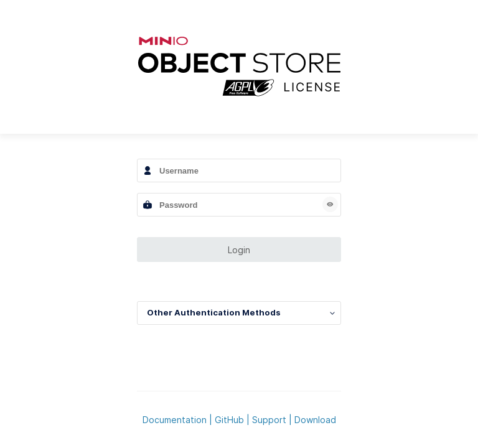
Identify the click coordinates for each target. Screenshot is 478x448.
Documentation (175, 420)
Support (269, 420)
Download (315, 420)
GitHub (229, 420)
